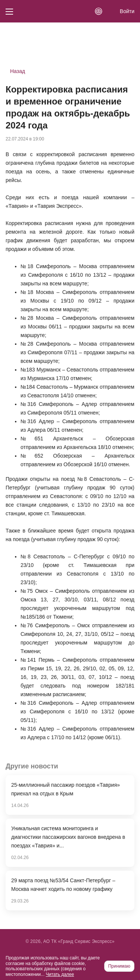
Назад (18, 71)
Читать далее (60, 974)
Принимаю (119, 966)
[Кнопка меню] (9, 11)
